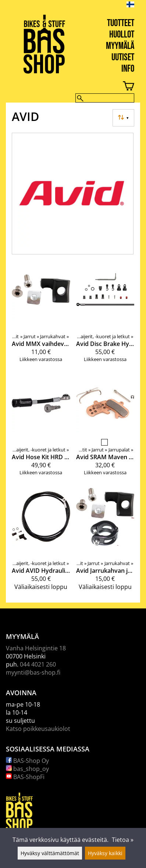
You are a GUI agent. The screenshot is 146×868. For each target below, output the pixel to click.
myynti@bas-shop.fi (33, 672)
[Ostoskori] (67, 87)
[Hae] (105, 98)
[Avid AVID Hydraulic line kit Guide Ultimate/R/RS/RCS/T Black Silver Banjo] (41, 542)
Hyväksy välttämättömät (50, 853)
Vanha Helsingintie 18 (36, 648)
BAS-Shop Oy (27, 761)
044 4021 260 (38, 664)
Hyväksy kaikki (105, 853)
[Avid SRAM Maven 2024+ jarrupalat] (105, 428)
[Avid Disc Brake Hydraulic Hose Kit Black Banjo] (105, 315)
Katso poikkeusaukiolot (38, 729)
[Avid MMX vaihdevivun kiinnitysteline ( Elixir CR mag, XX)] (41, 315)
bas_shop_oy (27, 769)
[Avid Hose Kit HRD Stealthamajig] (41, 428)
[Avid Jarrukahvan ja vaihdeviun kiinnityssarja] (105, 542)
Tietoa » (123, 840)
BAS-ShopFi (25, 777)
